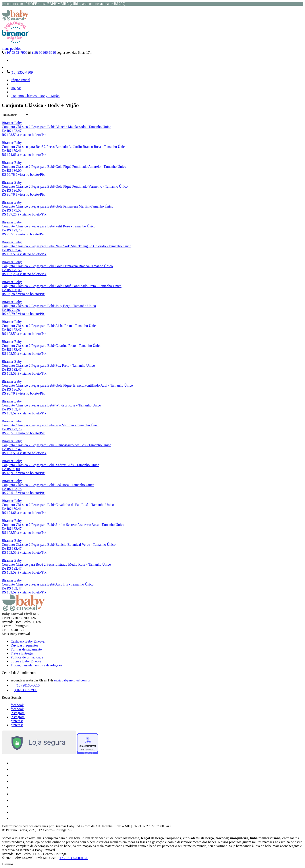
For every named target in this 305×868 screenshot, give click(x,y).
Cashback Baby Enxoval (28, 641)
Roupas (16, 88)
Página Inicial (20, 80)
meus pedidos (12, 49)
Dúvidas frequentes (24, 645)
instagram (18, 713)
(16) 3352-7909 (15, 52)
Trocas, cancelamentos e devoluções (36, 665)
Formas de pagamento (26, 649)
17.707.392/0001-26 (74, 858)
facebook (17, 705)
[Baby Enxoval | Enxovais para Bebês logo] (15, 19)
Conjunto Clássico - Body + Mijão (35, 96)
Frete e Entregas (22, 653)
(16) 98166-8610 (43, 52)
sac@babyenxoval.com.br (72, 680)
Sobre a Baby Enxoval (27, 661)
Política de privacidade (27, 657)
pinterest (17, 721)
